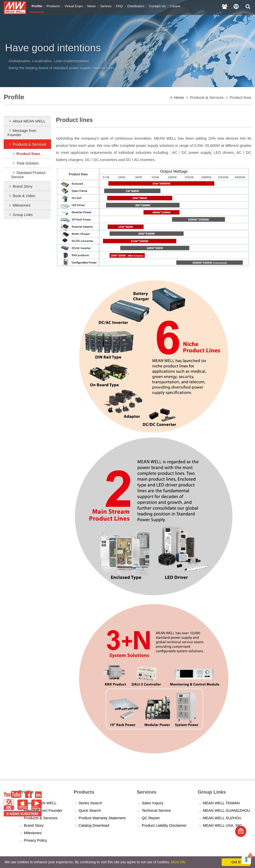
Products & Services (29, 144)
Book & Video (24, 196)
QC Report (151, 818)
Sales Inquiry (153, 803)
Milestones (22, 205)
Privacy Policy (35, 840)
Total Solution (28, 163)
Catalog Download (94, 825)
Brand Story (23, 186)
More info (178, 862)
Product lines (28, 154)
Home (179, 97)
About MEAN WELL (29, 121)
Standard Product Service (28, 175)
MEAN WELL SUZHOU (222, 818)
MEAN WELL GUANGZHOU (226, 810)
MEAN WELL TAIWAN (221, 803)
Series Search (90, 803)
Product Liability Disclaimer (164, 825)
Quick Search (90, 810)
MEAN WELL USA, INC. (223, 825)
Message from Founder (22, 133)
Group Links (23, 215)
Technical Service (156, 810)
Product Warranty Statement (102, 818)
